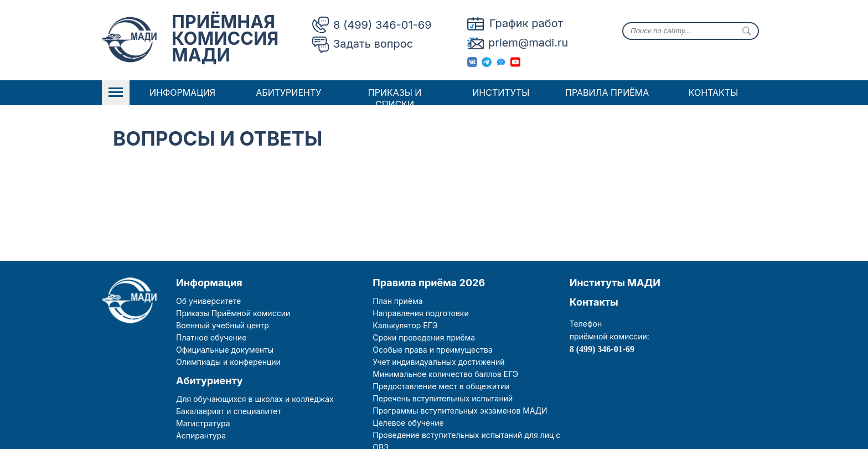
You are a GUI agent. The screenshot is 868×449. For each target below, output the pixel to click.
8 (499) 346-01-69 (383, 25)
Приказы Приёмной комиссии (233, 313)
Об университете (208, 301)
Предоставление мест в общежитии (441, 386)
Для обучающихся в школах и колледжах (255, 399)
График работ (526, 23)
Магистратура (203, 423)
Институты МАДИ (615, 283)
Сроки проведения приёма (424, 337)
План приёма (397, 301)
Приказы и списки (395, 98)
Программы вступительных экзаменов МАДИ (460, 411)
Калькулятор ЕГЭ (405, 325)
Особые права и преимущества (432, 350)
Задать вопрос (373, 44)
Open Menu (116, 93)
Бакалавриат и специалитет (229, 411)
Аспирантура (201, 435)
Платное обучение (211, 337)
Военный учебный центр (223, 325)
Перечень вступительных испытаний (443, 398)
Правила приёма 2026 (429, 283)
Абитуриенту (288, 92)
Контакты (714, 92)
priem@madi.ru (528, 43)
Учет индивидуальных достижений (438, 362)
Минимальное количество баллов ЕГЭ (445, 374)
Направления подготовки (420, 313)
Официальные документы (225, 350)
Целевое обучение (408, 423)
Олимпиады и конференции (228, 362)
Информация (182, 92)
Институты (501, 92)
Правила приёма (607, 92)
